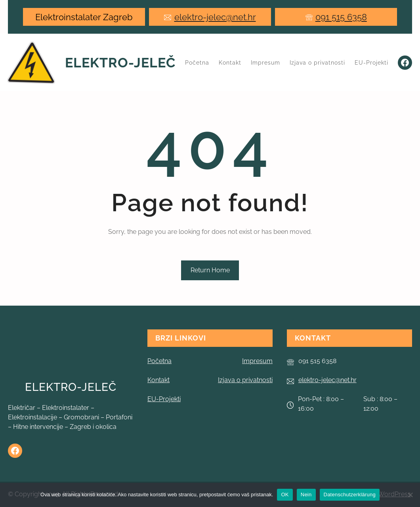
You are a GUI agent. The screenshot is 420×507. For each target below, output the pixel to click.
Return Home (210, 270)
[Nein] (410, 495)
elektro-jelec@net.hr (215, 17)
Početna (197, 63)
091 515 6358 (341, 17)
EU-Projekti (164, 399)
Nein (306, 495)
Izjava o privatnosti (245, 380)
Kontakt (158, 380)
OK (285, 495)
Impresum (257, 361)
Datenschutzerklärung (350, 495)
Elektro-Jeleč (120, 63)
